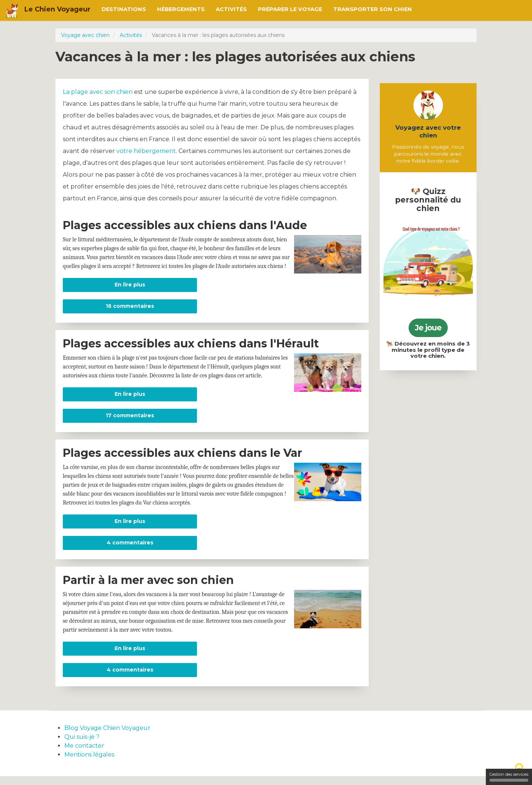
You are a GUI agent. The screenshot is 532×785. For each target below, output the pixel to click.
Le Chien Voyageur (57, 9)
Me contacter (84, 755)
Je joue (428, 328)
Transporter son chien (373, 9)
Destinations (124, 9)
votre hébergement (146, 160)
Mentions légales (89, 763)
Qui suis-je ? (82, 746)
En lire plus (156, 293)
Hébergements (181, 9)
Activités (231, 9)
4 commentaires (130, 551)
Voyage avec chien (85, 35)
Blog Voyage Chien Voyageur (107, 737)
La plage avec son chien (98, 101)
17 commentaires (130, 424)
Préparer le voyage (290, 9)
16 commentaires (130, 315)
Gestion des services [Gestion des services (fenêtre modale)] (509, 777)
